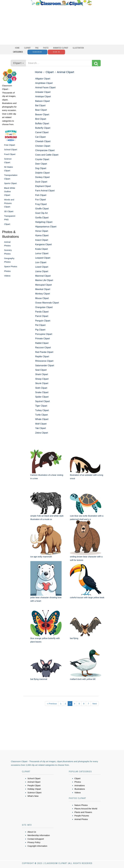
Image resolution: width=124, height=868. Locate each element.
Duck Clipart (41, 182)
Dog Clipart (41, 168)
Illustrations (80, 789)
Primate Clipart (43, 339)
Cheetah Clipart (43, 141)
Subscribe (37, 52)
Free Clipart (10, 145)
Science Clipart (34, 793)
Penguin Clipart (43, 321)
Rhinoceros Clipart (44, 361)
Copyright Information (37, 846)
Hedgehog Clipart (44, 222)
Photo (46, 48)
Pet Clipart (40, 325)
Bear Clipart (41, 110)
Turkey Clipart (42, 410)
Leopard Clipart (43, 258)
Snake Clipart (42, 392)
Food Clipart (10, 154)
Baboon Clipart (43, 101)
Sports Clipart (10, 183)
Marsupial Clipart (43, 285)
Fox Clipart (41, 200)
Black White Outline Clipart (10, 192)
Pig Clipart (40, 330)
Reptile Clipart (42, 357)
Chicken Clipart (43, 146)
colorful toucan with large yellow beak (87, 597)
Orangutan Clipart (44, 307)
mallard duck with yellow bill (83, 679)
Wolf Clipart (41, 424)
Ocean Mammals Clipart (47, 303)
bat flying (74, 638)
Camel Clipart (42, 132)
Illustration (78, 48)
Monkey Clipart (43, 294)
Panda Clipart (42, 312)
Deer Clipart (41, 164)
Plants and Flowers (83, 812)
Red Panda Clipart (44, 352)
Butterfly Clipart (43, 128)
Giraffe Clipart (42, 209)
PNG (37, 48)
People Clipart (34, 785)
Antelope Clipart (43, 97)
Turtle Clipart (41, 415)
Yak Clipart (41, 428)
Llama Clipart (42, 271)
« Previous (52, 704)
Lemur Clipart (42, 253)
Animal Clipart (65, 72)
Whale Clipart (42, 419)
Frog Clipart (41, 204)
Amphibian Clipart (44, 83)
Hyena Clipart (42, 235)
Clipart (27, 48)
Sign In (56, 52)
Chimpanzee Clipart (45, 150)
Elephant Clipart (43, 186)
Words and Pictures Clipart (9, 203)
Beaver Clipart (42, 115)
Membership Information (39, 835)
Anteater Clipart (43, 92)
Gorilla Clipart (42, 218)
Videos (7, 276)
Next (95, 704)
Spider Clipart (42, 397)
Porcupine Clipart (44, 334)
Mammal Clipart (43, 276)
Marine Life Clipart (44, 280)
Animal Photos (81, 819)
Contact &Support (36, 839)
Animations (80, 785)
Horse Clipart (42, 231)
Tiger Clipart (41, 406)
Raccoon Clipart (43, 348)
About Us (32, 832)
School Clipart (11, 150)
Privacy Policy (34, 842)
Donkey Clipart (42, 177)
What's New (33, 796)
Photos (7, 271)
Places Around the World (86, 809)
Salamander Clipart (45, 366)
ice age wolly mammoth (41, 557)
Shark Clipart (42, 374)
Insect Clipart (42, 240)
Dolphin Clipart (42, 173)
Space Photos (11, 266)
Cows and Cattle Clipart (47, 155)
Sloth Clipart (41, 388)
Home (17, 48)
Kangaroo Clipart (43, 244)
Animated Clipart (61, 48)
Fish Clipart (41, 195)
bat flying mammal (39, 679)
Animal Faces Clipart (45, 88)
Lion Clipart (41, 262)
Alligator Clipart (43, 79)
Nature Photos (81, 805)
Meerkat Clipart (43, 289)
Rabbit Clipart (42, 343)
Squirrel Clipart (43, 401)
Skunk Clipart (42, 383)
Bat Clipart (40, 106)
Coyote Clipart (42, 159)
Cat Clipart (40, 137)
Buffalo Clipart (42, 123)
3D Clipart (9, 211)
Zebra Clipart (42, 433)
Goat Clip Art (41, 213)
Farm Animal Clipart (45, 191)
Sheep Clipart (42, 379)
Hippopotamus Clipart (46, 227)
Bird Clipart (41, 119)
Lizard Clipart (42, 267)
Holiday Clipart (34, 789)
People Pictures (82, 816)
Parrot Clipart (42, 316)
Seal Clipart (41, 370)
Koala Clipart (42, 249)
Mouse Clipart (42, 298)
